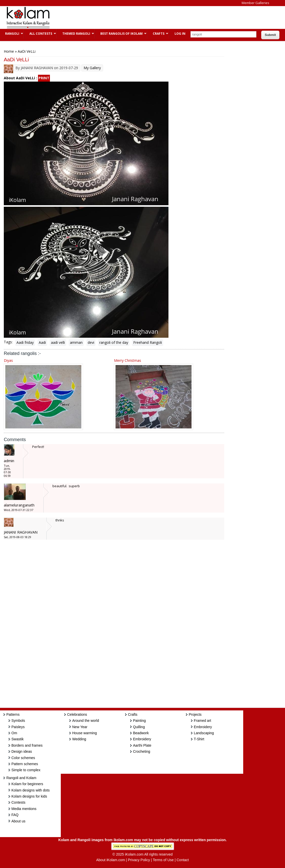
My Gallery (92, 68)
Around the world (86, 721)
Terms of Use (163, 860)
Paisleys (18, 727)
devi (91, 342)
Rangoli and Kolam (21, 778)
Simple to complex (26, 770)
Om (14, 733)
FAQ (15, 815)
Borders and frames (27, 745)
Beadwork (141, 733)
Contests (18, 802)
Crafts (158, 34)
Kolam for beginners (27, 784)
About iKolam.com (111, 860)
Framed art (202, 721)
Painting (139, 721)
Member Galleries (255, 3)
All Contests (40, 34)
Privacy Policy (139, 860)
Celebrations (77, 714)
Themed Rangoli (76, 34)
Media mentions (24, 809)
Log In (180, 34)
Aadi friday (25, 342)
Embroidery (142, 739)
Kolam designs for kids (29, 796)
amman (76, 342)
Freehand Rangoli (148, 342)
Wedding (79, 739)
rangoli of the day (114, 342)
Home (9, 51)
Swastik (17, 739)
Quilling (139, 727)
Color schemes (23, 758)
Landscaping (204, 733)
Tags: (8, 342)
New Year (80, 727)
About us (18, 821)
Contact (183, 860)
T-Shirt (199, 739)
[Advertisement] (148, 17)
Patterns (13, 714)
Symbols (18, 721)
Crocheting (142, 751)
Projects (195, 714)
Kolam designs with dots (31, 790)
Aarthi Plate (142, 745)
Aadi (42, 342)
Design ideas (22, 751)
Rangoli (12, 34)
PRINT (44, 78)
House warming (84, 733)
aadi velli (58, 342)
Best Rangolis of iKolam (121, 34)
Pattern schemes (25, 764)
